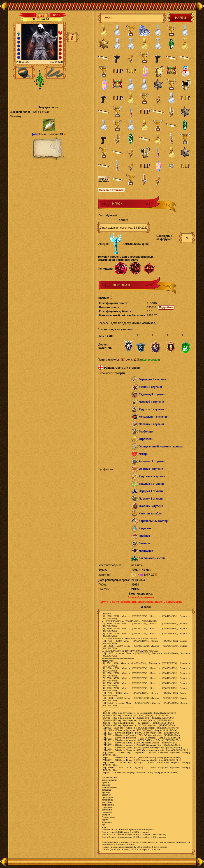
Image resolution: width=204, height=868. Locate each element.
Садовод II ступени (152, 394)
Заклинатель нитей (152, 558)
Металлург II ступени (153, 417)
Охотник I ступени (151, 469)
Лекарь (144, 454)
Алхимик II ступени (152, 461)
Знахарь (144, 543)
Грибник (144, 536)
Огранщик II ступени (152, 380)
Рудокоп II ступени (151, 409)
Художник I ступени (152, 476)
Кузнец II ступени (150, 387)
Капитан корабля (150, 514)
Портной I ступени (151, 499)
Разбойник (146, 432)
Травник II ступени (151, 484)
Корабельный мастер (153, 521)
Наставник (146, 551)
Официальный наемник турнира (161, 447)
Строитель (146, 439)
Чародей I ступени (151, 491)
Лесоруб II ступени (151, 402)
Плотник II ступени (151, 424)
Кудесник (145, 528)
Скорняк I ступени (151, 506)
